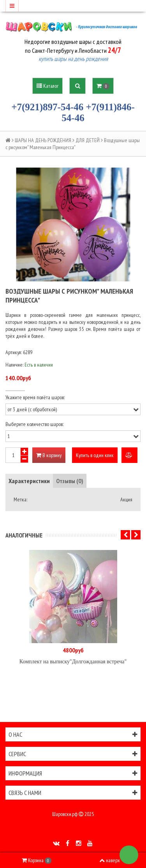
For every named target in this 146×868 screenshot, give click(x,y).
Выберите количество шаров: (34, 424)
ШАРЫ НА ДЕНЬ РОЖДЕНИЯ (43, 140)
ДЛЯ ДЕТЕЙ (88, 140)
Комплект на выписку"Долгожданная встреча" (73, 662)
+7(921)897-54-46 (47, 107)
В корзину (49, 455)
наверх (110, 860)
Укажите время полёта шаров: (35, 397)
